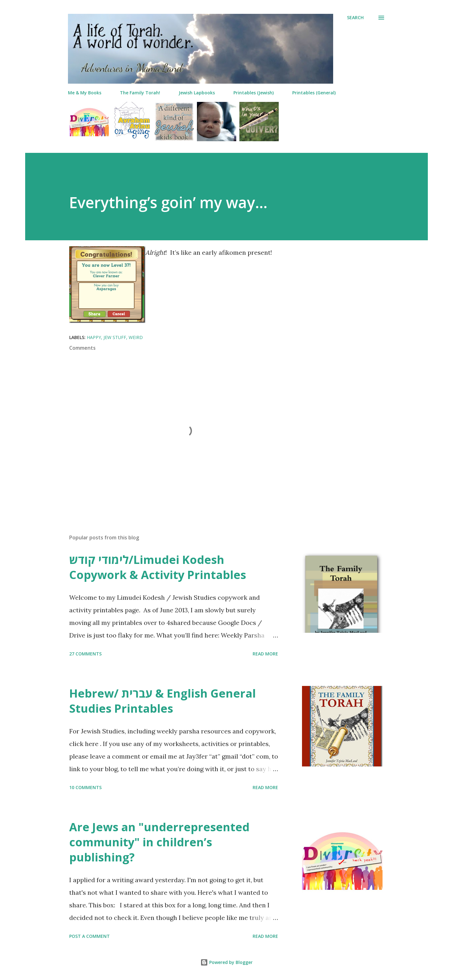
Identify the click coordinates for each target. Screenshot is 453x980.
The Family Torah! (140, 93)
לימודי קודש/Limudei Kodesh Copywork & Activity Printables (158, 567)
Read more (265, 654)
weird (136, 337)
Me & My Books (85, 93)
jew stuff (115, 337)
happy (94, 337)
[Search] (355, 18)
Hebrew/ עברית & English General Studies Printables (162, 701)
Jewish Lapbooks (197, 93)
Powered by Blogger (226, 962)
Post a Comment (89, 936)
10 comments (85, 787)
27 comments (85, 654)
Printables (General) (314, 93)
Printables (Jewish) (254, 93)
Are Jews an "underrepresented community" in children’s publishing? (159, 842)
